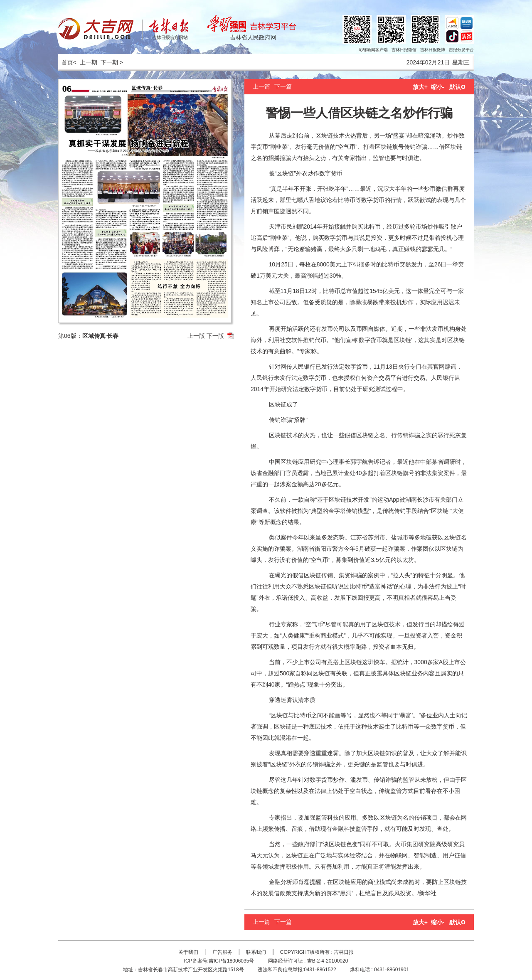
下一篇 (283, 86)
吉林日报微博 (433, 50)
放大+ (420, 87)
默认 (457, 87)
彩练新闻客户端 (373, 50)
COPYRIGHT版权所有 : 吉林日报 (317, 952)
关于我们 (188, 952)
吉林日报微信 (404, 50)
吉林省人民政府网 (253, 37)
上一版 (196, 336)
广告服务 (222, 952)
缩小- (438, 87)
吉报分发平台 (461, 50)
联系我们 (256, 952)
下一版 (215, 336)
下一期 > (112, 62)
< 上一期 (85, 62)
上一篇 (261, 86)
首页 (66, 62)
